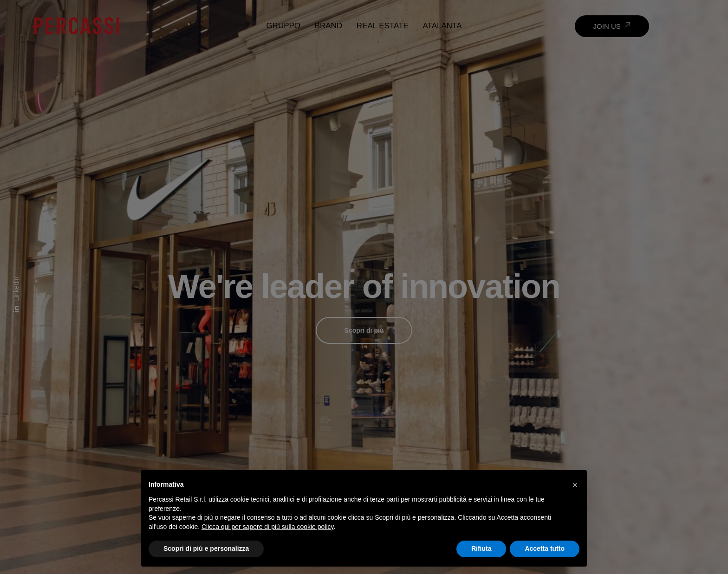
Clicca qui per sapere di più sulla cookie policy (268, 527)
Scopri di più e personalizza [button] (206, 548)
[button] (575, 485)
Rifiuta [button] (481, 548)
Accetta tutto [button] (545, 548)
